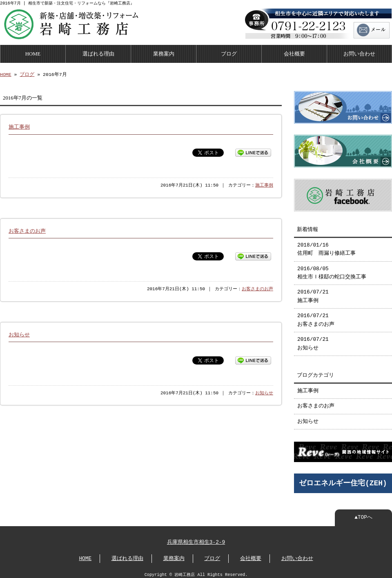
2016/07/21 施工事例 (313, 293)
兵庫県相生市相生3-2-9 (196, 538)
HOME (33, 53)
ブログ (229, 53)
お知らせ (19, 334)
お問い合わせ (359, 53)
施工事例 (19, 126)
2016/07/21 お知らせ (313, 340)
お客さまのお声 (27, 230)
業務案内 (164, 53)
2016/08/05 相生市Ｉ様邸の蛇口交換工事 (332, 270)
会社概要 (294, 53)
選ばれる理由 (98, 53)
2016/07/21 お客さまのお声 (316, 317)
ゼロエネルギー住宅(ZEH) (343, 479)
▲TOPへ (363, 514)
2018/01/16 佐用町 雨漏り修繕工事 (326, 246)
